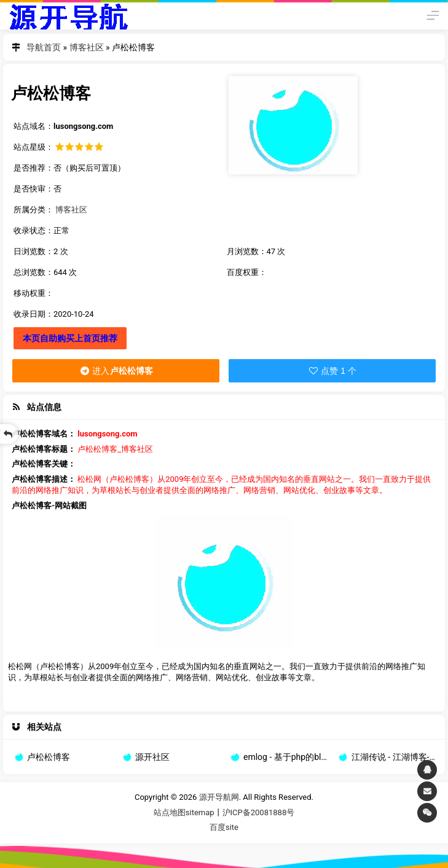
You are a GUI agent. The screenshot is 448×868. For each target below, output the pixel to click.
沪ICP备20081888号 (259, 812)
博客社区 (87, 47)
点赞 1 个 (332, 371)
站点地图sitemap (184, 812)
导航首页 (44, 47)
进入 (116, 371)
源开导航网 (68, 15)
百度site (224, 827)
